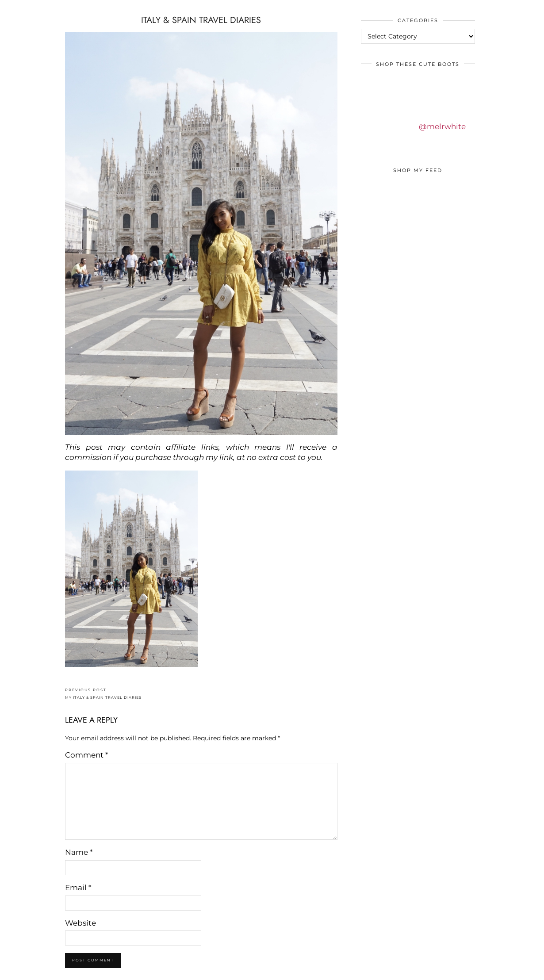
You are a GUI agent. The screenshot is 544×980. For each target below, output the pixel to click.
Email (78, 888)
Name (79, 852)
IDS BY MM (15, 8)
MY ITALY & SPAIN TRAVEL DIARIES (103, 694)
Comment (87, 755)
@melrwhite (442, 126)
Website (80, 923)
